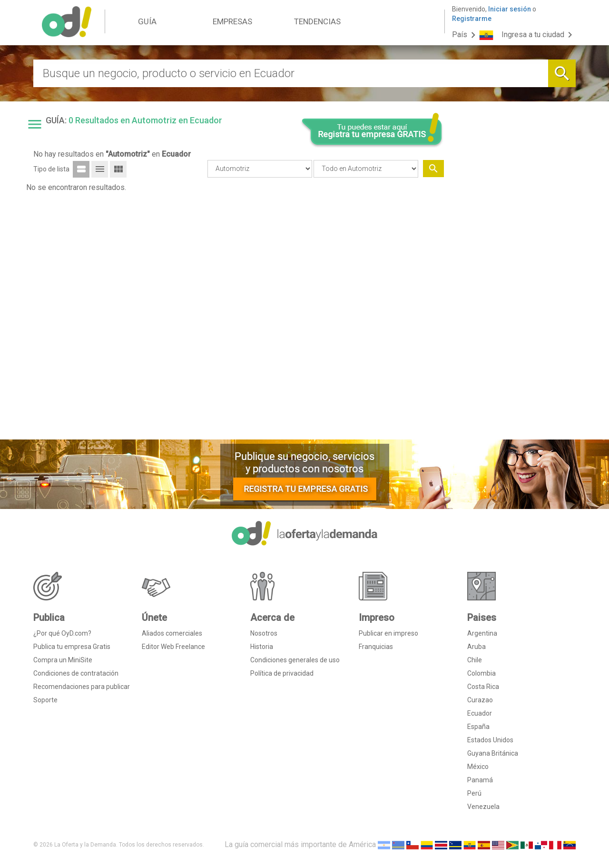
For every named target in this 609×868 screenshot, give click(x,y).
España (478, 727)
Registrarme (472, 19)
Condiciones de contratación (76, 673)
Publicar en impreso (388, 633)
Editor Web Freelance (173, 647)
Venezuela (483, 807)
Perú (474, 793)
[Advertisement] (514, 287)
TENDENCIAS (317, 21)
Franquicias (376, 647)
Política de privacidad (282, 673)
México (478, 767)
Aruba (476, 647)
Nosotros (264, 633)
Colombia (481, 673)
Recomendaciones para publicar (82, 687)
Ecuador (480, 713)
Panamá (480, 780)
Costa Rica (483, 687)
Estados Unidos (490, 740)
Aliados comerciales (172, 633)
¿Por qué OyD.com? (62, 633)
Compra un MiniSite (63, 660)
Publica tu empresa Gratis (72, 647)
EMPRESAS (232, 21)
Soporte (45, 700)
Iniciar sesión (510, 9)
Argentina (482, 633)
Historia (262, 647)
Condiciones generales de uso (295, 660)
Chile (475, 660)
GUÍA (147, 21)
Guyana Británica (493, 753)
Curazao (480, 700)
